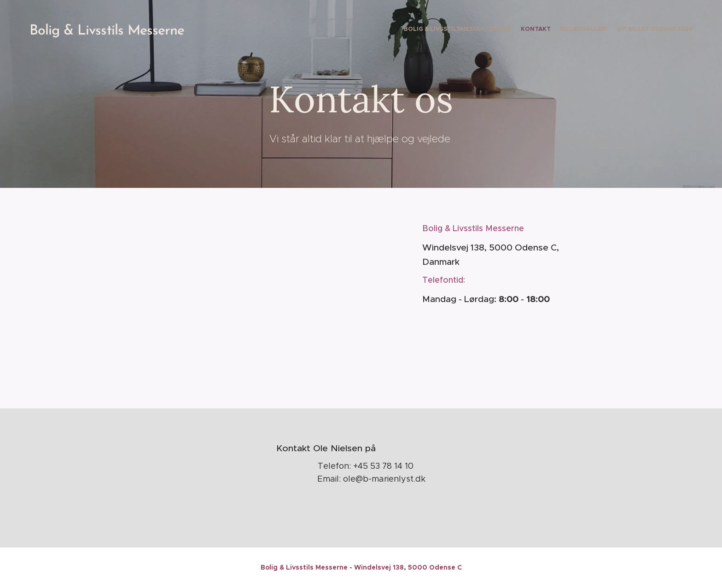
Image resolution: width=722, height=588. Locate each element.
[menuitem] (666, 30)
